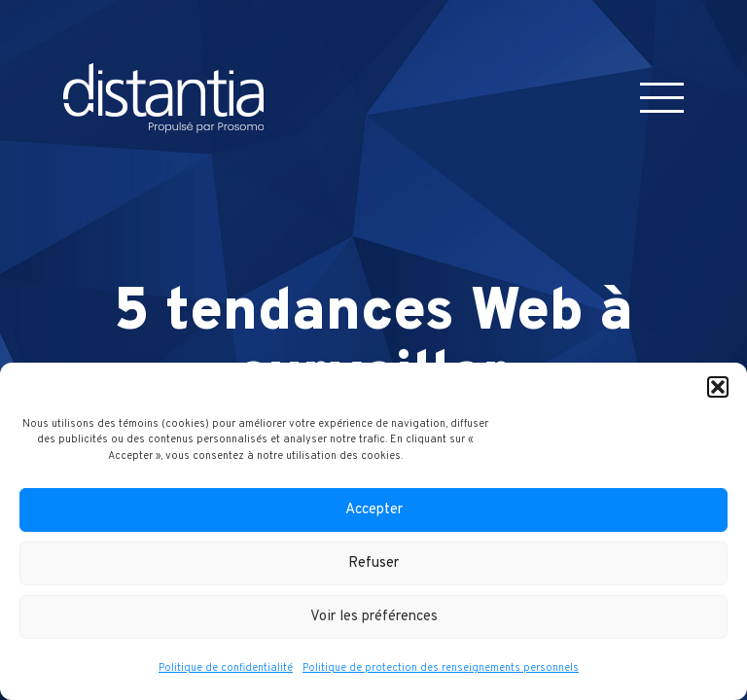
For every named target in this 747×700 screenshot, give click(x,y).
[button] (718, 387)
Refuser (373, 563)
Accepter (374, 510)
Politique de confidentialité (226, 668)
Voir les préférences (374, 617)
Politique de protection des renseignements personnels (441, 668)
